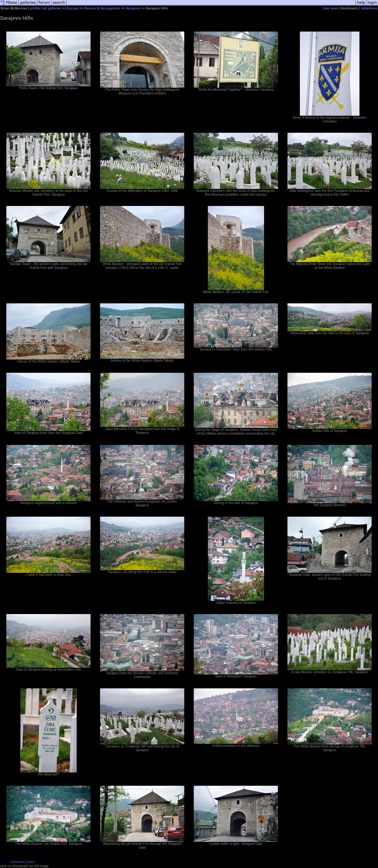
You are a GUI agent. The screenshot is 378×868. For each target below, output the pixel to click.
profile (35, 8)
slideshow (369, 8)
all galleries (52, 8)
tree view (330, 8)
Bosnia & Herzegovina (102, 8)
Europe (73, 8)
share (31, 862)
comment (17, 862)
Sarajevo (133, 8)
